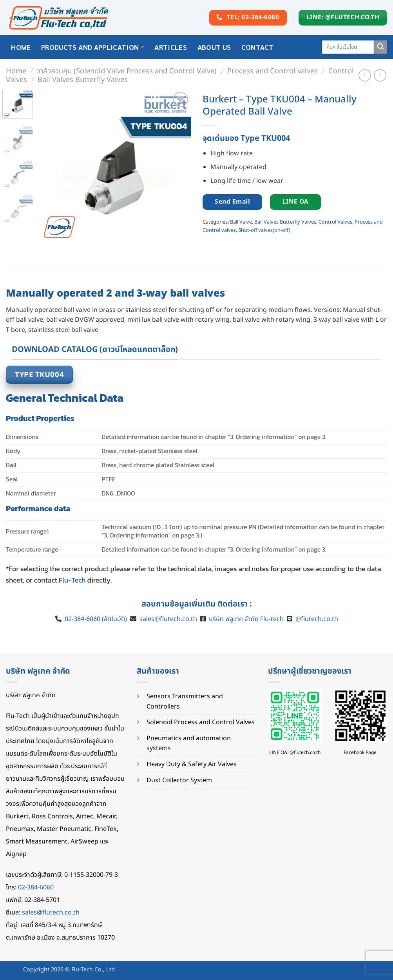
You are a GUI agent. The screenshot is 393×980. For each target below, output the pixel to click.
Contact (257, 47)
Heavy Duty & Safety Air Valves (192, 764)
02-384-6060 (36, 887)
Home (16, 71)
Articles (171, 47)
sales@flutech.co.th (168, 619)
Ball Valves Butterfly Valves (83, 80)
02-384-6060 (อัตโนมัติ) (95, 619)
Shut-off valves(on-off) (264, 230)
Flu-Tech (72, 580)
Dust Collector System (179, 780)
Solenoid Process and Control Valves (201, 722)
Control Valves (335, 222)
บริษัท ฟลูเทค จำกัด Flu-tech (246, 619)
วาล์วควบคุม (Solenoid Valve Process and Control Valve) (127, 71)
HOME (21, 47)
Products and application (93, 47)
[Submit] (380, 47)
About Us (214, 47)
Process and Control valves (273, 71)
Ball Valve (241, 222)
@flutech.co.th (317, 619)
